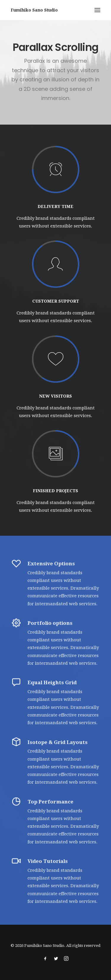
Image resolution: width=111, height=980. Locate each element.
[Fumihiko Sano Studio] (34, 10)
